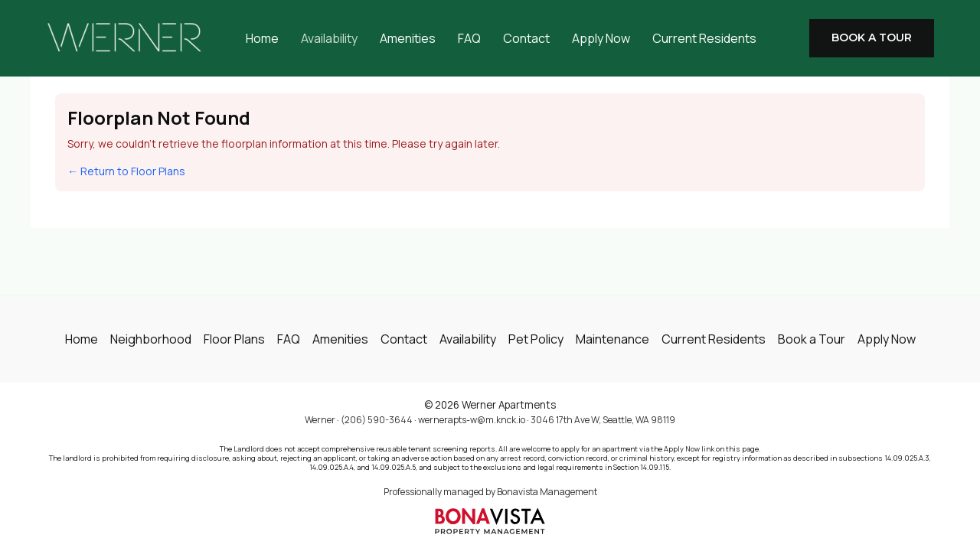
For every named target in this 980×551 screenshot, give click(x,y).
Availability (329, 38)
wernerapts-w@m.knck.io (472, 420)
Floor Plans (234, 339)
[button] (872, 38)
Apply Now (601, 38)
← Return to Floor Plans (126, 171)
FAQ (469, 38)
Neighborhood (151, 339)
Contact (526, 38)
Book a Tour (812, 339)
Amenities (408, 38)
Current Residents (704, 38)
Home (262, 38)
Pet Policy (536, 339)
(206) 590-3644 (377, 420)
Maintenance (612, 339)
